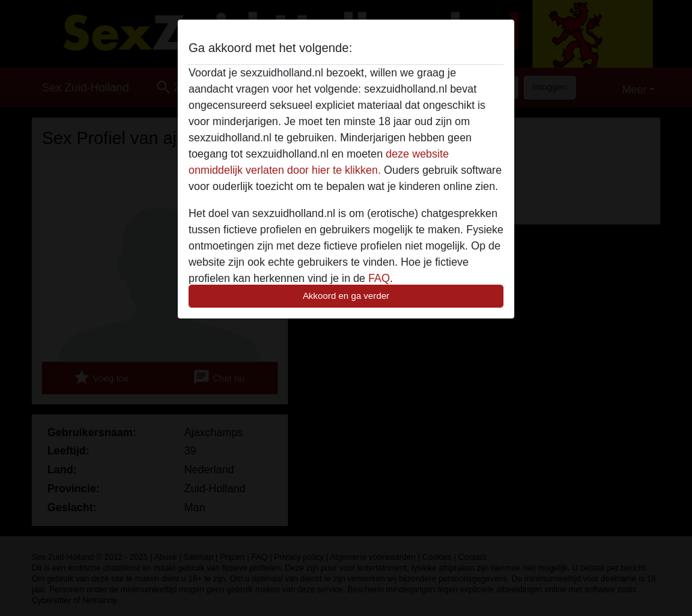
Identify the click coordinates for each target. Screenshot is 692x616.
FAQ (379, 278)
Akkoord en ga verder (346, 296)
